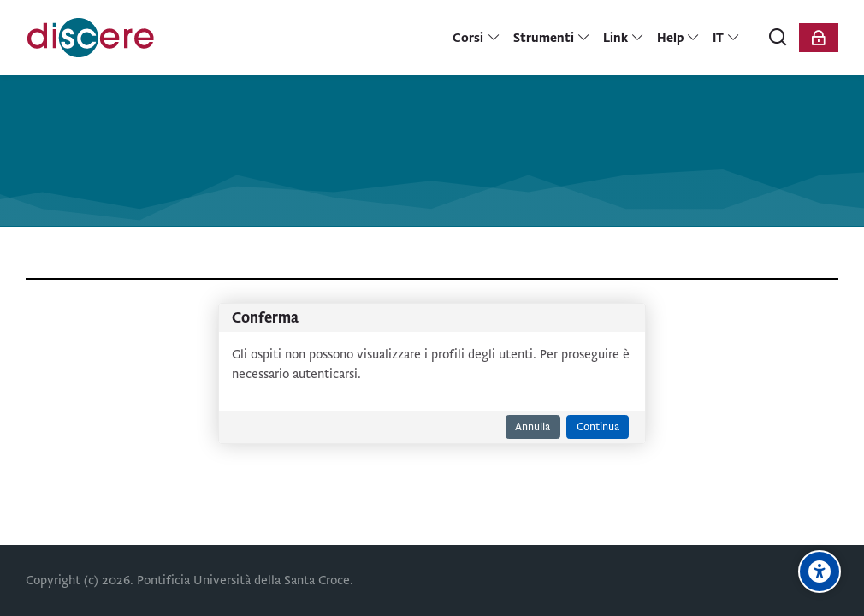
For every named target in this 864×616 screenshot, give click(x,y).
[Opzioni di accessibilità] (820, 572)
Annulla (533, 427)
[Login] (819, 38)
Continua (598, 427)
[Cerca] (778, 38)
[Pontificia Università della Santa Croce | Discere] (91, 38)
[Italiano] (727, 38)
